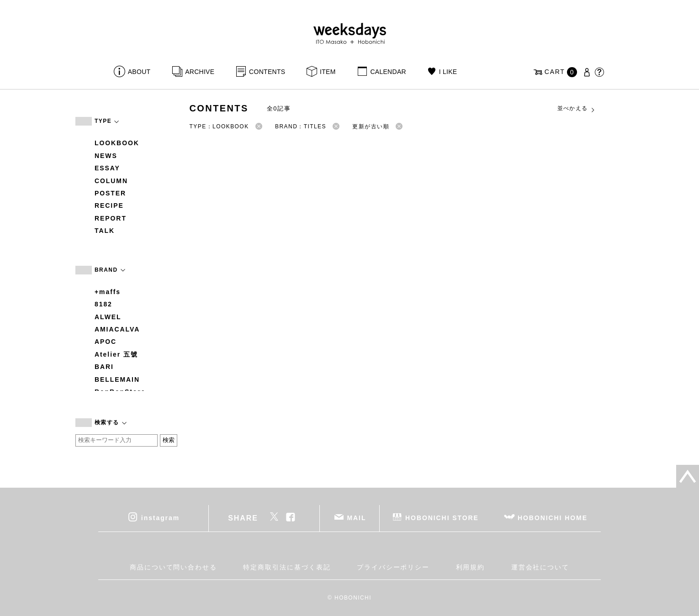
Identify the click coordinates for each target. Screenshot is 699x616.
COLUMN (111, 181)
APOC (106, 342)
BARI (104, 367)
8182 (103, 304)
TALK (105, 231)
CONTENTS (267, 72)
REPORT (111, 218)
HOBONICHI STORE (442, 517)
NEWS (106, 156)
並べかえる (577, 109)
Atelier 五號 (116, 354)
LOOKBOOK (117, 143)
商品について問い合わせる (173, 567)
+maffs (108, 292)
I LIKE (448, 72)
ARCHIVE (200, 72)
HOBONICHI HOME (553, 517)
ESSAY (107, 168)
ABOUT (139, 72)
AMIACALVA (117, 329)
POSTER (110, 193)
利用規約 (471, 567)
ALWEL (108, 317)
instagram (160, 517)
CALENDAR (388, 72)
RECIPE (109, 205)
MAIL (357, 517)
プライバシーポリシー (393, 567)
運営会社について (540, 567)
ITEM (328, 72)
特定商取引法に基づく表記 (287, 567)
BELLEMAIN (117, 379)
